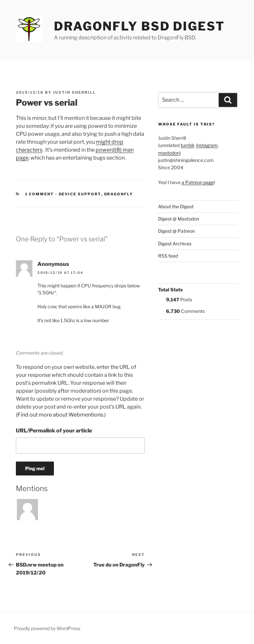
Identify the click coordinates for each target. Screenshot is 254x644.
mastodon (169, 153)
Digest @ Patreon (176, 231)
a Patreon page (198, 182)
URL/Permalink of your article (54, 431)
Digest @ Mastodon (179, 219)
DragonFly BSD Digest (139, 26)
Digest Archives (175, 244)
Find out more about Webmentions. (61, 415)
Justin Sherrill (74, 92)
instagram (207, 145)
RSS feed (168, 256)
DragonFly (119, 194)
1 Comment (40, 194)
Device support (80, 194)
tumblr (187, 145)
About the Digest (176, 206)
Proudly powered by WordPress (47, 628)
